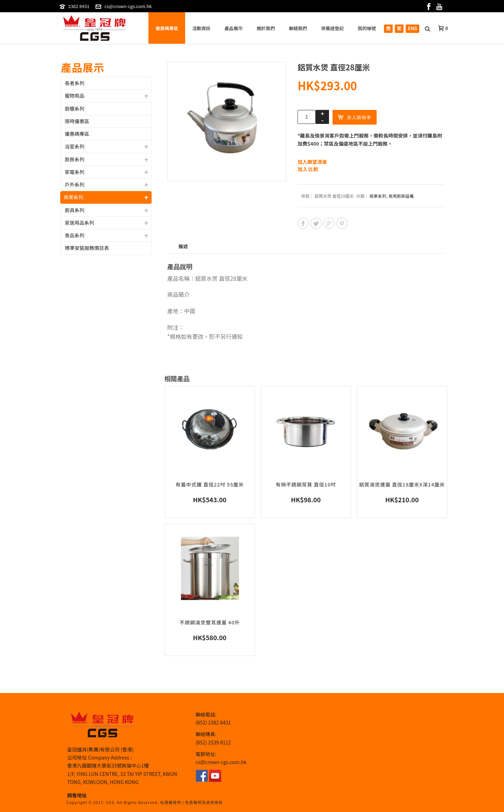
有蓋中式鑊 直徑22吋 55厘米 (210, 484)
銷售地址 (77, 795)
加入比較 (308, 169)
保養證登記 (332, 28)
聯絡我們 (298, 28)
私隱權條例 (171, 802)
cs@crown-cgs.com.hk (128, 6)
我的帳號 (367, 28)
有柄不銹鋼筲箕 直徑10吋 (306, 484)
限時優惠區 (77, 121)
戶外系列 (75, 184)
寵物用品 (75, 96)
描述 (183, 246)
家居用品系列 (79, 223)
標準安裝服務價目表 (87, 248)
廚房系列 (75, 159)
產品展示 (233, 28)
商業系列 (378, 196)
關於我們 (266, 28)
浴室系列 (75, 146)
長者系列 (75, 83)
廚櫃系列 (75, 108)
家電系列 (75, 172)
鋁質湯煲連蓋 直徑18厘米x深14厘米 (402, 484)
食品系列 (75, 235)
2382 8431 (79, 6)
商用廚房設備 (401, 196)
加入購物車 (355, 117)
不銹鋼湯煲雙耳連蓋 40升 (210, 622)
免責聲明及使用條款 (204, 802)
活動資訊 (201, 28)
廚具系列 (75, 210)
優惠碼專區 (167, 28)
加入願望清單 (312, 162)
